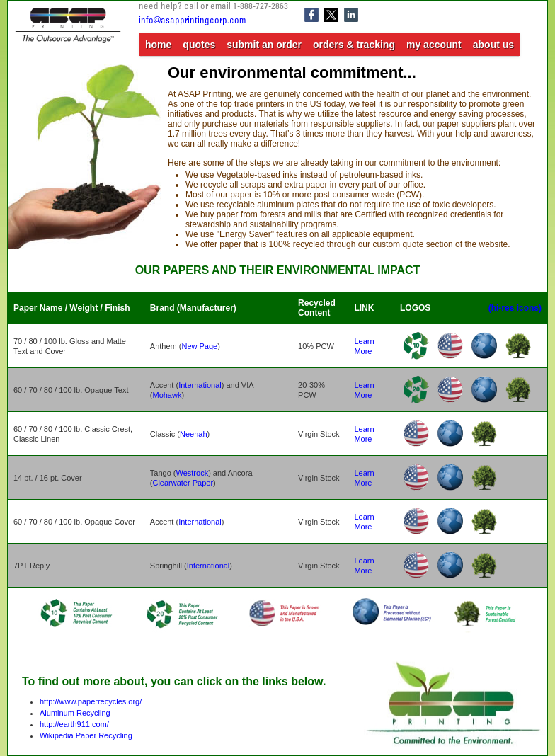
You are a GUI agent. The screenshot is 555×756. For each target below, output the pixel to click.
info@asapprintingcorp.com (192, 22)
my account (434, 45)
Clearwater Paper (183, 483)
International (200, 385)
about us (493, 45)
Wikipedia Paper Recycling (86, 735)
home (158, 45)
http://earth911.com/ (74, 724)
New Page (199, 346)
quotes (199, 45)
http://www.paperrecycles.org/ (91, 701)
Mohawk (167, 395)
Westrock (193, 473)
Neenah (194, 434)
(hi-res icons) (515, 308)
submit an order (264, 45)
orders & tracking (354, 45)
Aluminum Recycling (75, 713)
